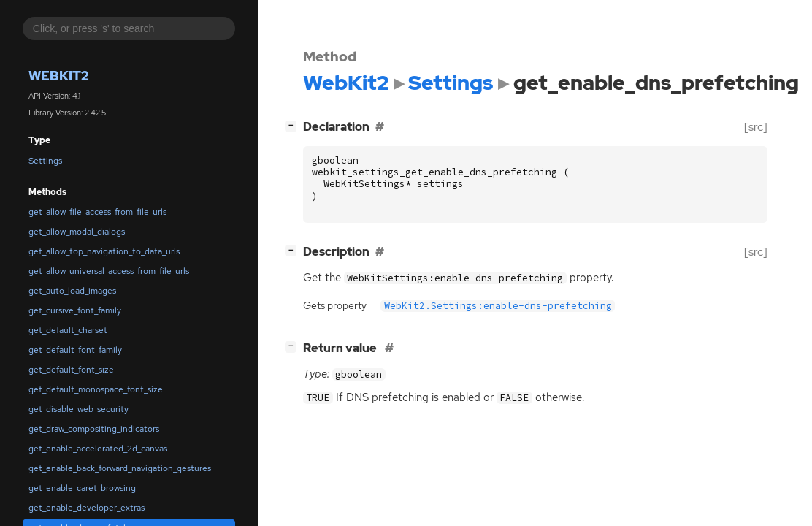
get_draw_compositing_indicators (94, 429)
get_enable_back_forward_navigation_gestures (120, 468)
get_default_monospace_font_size (96, 389)
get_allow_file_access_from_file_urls (97, 212)
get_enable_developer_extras (87, 508)
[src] (756, 127)
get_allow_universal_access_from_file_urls (109, 271)
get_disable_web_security (78, 409)
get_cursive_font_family (75, 310)
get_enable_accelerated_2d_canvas (98, 449)
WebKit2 (59, 76)
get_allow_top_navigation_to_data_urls (104, 251)
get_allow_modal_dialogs (77, 232)
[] (294, 125)
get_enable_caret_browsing (82, 488)
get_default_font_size (71, 370)
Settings (45, 161)
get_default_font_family (75, 350)
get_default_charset (68, 330)
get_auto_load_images (72, 291)
